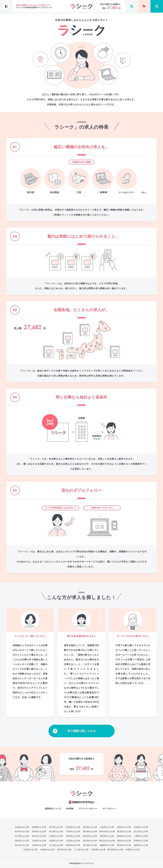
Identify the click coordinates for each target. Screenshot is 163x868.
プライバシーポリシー (88, 809)
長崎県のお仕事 (48, 850)
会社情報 (70, 809)
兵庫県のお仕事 (73, 841)
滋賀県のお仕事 (22, 841)
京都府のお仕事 (39, 841)
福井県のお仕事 (39, 836)
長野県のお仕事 (73, 836)
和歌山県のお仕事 (107, 841)
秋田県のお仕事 (90, 827)
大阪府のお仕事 (56, 841)
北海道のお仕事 (22, 827)
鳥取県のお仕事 (124, 841)
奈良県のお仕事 (90, 841)
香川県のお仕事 (90, 845)
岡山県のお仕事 (22, 845)
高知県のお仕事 (124, 845)
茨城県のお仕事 (141, 827)
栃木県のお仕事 (22, 832)
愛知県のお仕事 (124, 836)
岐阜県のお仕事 (90, 836)
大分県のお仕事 (81, 850)
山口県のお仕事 (56, 845)
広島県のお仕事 (39, 845)
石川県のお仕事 (22, 836)
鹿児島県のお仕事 (115, 850)
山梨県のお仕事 (56, 836)
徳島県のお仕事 (73, 845)
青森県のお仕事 (39, 827)
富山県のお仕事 (141, 832)
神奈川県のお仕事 (107, 832)
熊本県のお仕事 (65, 850)
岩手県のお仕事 (56, 827)
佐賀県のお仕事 (31, 850)
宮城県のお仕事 (73, 827)
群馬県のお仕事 (39, 832)
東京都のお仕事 (90, 832)
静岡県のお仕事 (107, 836)
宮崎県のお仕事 (98, 850)
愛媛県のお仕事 (107, 845)
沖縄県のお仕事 (132, 850)
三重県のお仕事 (141, 836)
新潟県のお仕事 (124, 832)
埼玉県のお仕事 (56, 832)
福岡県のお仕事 (141, 845)
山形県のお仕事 (107, 827)
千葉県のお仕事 (73, 832)
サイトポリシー (109, 809)
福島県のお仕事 (124, 827)
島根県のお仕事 (141, 841)
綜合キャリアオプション (81, 802)
